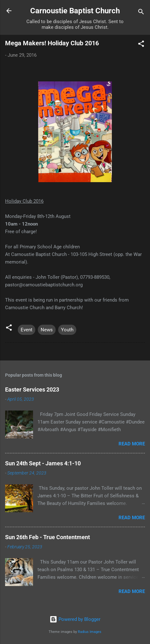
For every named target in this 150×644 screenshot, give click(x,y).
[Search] (141, 13)
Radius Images (90, 632)
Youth (67, 330)
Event (27, 330)
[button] (141, 45)
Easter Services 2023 (32, 389)
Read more (132, 444)
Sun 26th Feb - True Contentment (48, 537)
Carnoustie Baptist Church (75, 11)
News (47, 330)
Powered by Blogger (75, 619)
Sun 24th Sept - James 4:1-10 (43, 463)
